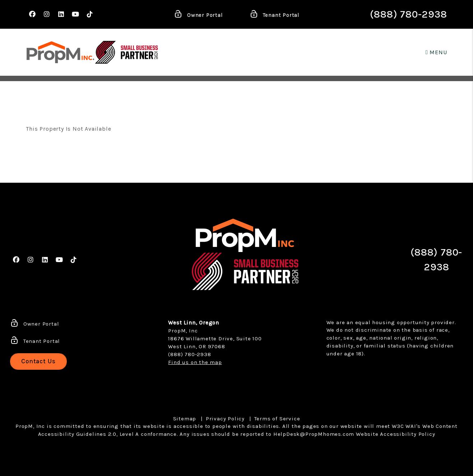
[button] (32, 15)
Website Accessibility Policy (395, 434)
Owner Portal (198, 15)
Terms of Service (277, 419)
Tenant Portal (275, 15)
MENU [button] (436, 52)
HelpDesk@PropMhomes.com (314, 434)
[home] (60, 52)
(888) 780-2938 (408, 14)
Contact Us (38, 361)
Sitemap (185, 419)
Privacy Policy (225, 419)
